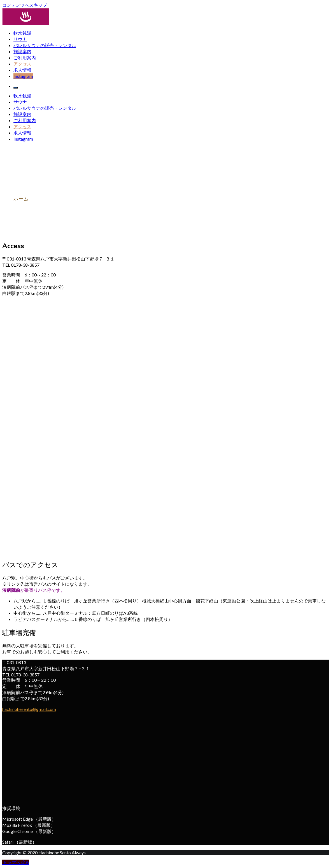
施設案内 (22, 51)
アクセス (22, 64)
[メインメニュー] (16, 88)
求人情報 (22, 70)
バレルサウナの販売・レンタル (45, 45)
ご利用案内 (25, 58)
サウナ (20, 39)
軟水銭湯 (22, 33)
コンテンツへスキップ (25, 5)
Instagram (23, 76)
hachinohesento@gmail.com (29, 709)
